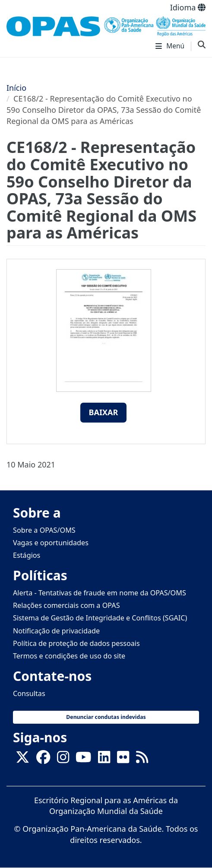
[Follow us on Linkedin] (104, 760)
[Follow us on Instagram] (63, 760)
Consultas (29, 693)
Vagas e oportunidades (51, 543)
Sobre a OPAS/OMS (44, 530)
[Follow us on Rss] (142, 760)
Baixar (104, 412)
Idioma (188, 7)
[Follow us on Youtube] (83, 760)
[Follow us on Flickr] (123, 760)
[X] (22, 760)
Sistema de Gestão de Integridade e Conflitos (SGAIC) (100, 618)
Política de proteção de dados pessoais (76, 643)
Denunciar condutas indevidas (106, 717)
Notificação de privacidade (56, 631)
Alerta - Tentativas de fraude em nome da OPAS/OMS (100, 593)
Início (16, 88)
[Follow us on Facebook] (43, 760)
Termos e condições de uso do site (69, 656)
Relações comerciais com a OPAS (66, 605)
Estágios (27, 555)
